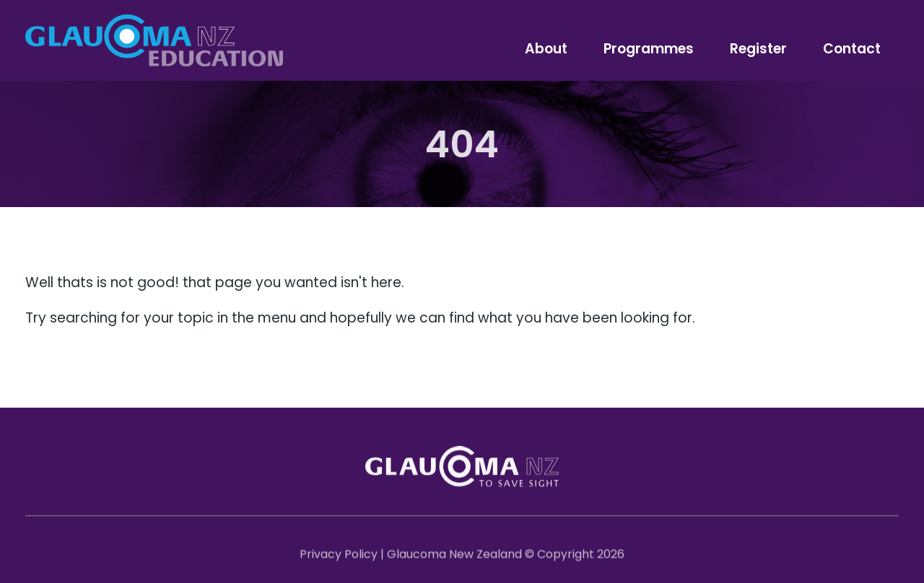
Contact (852, 49)
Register (758, 49)
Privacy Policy (339, 557)
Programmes (649, 49)
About (546, 49)
